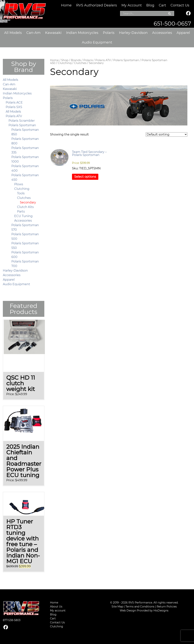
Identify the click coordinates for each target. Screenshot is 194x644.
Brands (76, 60)
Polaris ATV (103, 60)
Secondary (28, 202)
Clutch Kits (25, 207)
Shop (65, 60)
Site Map (117, 607)
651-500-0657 (172, 24)
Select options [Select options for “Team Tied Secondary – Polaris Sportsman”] (85, 177)
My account (58, 611)
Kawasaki (53, 33)
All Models (13, 33)
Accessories (162, 33)
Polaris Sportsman (126, 60)
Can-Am (33, 33)
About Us (56, 607)
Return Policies (167, 607)
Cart (162, 5)
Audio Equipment (97, 42)
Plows (19, 184)
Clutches (80, 63)
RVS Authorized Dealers (97, 5)
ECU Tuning (23, 216)
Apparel (183, 33)
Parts (21, 211)
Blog (150, 5)
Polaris (109, 33)
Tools (21, 193)
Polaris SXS (14, 107)
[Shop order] (167, 134)
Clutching (65, 63)
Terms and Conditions (140, 607)
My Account (132, 5)
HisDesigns (161, 611)
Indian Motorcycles (82, 33)
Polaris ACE (14, 102)
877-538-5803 (12, 620)
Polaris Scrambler (22, 121)
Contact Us (180, 5)
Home (66, 5)
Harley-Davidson (133, 33)
